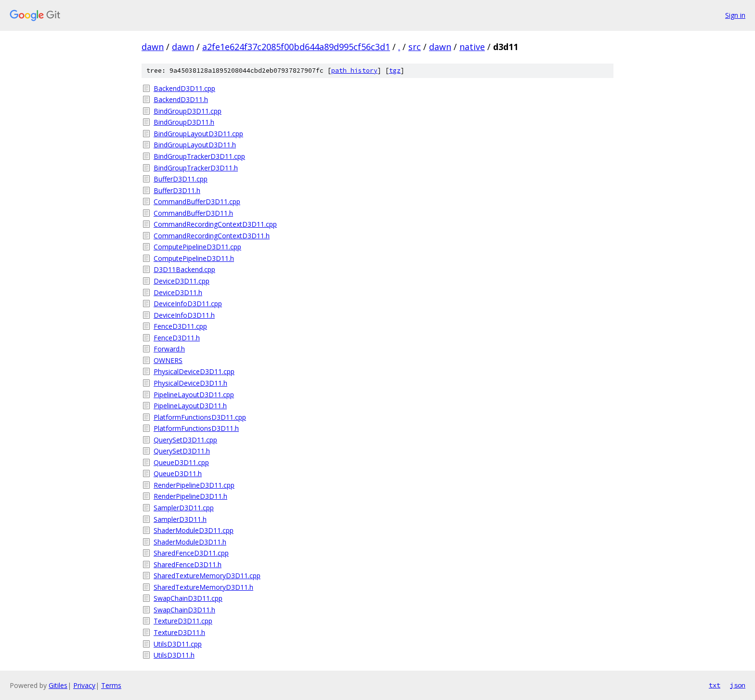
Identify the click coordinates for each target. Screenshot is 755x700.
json (738, 685)
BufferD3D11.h (177, 190)
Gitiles (58, 685)
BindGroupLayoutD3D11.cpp (198, 134)
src (415, 47)
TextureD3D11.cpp (183, 621)
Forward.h (169, 349)
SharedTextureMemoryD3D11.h (203, 587)
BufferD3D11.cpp (181, 179)
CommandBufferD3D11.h (193, 213)
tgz (395, 71)
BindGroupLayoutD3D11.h (195, 145)
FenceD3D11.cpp (180, 326)
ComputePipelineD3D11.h (194, 258)
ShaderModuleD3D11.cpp (194, 530)
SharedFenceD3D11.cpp (191, 553)
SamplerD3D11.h (180, 519)
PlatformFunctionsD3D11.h (196, 428)
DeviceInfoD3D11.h (184, 315)
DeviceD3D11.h (178, 292)
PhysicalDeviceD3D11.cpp (194, 371)
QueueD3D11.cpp (181, 462)
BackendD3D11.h (181, 99)
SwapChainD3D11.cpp (188, 598)
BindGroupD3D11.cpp (188, 111)
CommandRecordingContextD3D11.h (212, 236)
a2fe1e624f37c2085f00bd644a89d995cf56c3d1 (296, 47)
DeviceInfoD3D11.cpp (188, 304)
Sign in (735, 15)
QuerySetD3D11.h (182, 451)
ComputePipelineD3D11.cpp (197, 247)
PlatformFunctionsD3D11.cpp (200, 417)
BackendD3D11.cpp (184, 88)
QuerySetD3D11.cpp (185, 440)
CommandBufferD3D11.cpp (197, 201)
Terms (111, 685)
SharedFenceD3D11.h (188, 564)
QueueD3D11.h (178, 473)
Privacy (84, 685)
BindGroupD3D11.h (184, 122)
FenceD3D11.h (177, 338)
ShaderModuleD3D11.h (190, 542)
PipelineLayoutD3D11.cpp (194, 395)
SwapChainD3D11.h (184, 610)
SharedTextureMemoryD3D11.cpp (207, 576)
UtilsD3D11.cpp (178, 644)
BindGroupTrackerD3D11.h (196, 168)
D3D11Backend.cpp (184, 269)
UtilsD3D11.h (174, 655)
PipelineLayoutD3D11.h (190, 406)
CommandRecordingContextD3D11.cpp (215, 224)
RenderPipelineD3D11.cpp (194, 485)
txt (715, 685)
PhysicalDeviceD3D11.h (190, 383)
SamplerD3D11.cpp (184, 508)
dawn (153, 47)
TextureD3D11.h (179, 632)
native (472, 47)
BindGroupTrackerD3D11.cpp (199, 156)
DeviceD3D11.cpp (182, 281)
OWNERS (168, 360)
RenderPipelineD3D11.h (190, 496)
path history (354, 71)
